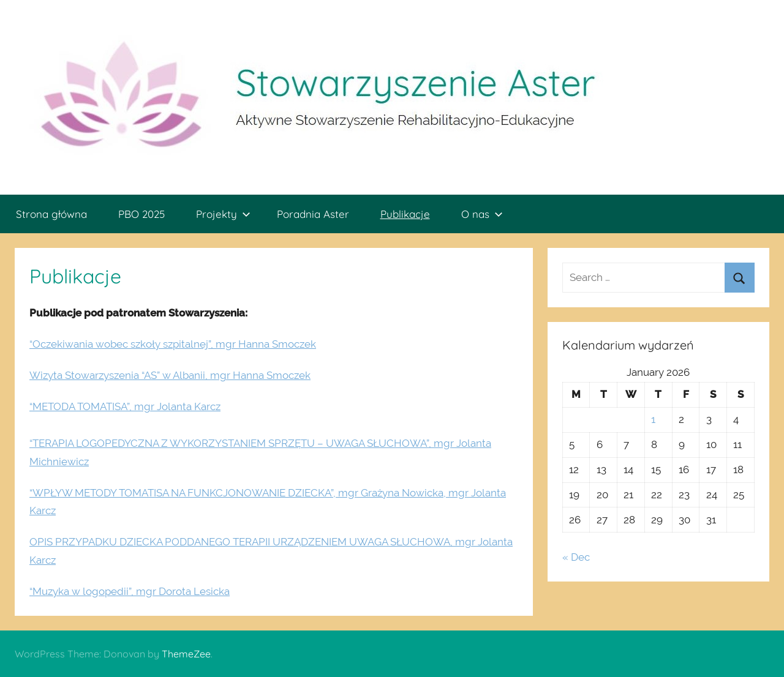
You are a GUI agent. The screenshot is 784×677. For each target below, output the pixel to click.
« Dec (576, 557)
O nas (482, 214)
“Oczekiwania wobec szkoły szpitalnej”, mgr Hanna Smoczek (173, 344)
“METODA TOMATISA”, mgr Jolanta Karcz (125, 406)
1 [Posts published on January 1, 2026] (653, 419)
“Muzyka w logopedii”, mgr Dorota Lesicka (130, 591)
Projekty (223, 214)
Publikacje (405, 214)
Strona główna (51, 214)
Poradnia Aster (313, 214)
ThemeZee (186, 654)
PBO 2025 (141, 214)
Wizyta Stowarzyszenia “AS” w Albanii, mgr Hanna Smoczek (170, 375)
